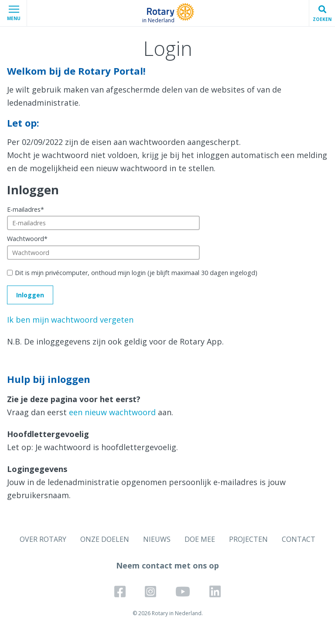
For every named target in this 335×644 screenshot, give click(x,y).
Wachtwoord (27, 239)
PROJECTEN (248, 539)
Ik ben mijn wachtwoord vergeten (70, 320)
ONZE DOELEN (105, 539)
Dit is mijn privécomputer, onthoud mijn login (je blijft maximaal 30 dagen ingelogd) (136, 273)
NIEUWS (157, 539)
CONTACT (299, 539)
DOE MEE (200, 539)
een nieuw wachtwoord (112, 412)
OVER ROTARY (43, 539)
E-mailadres (26, 209)
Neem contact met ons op (167, 565)
